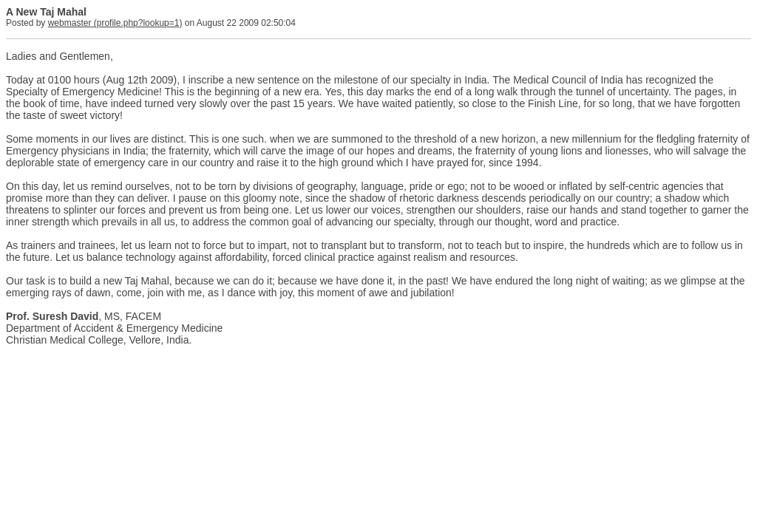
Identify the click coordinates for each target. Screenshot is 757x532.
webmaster (70, 23)
